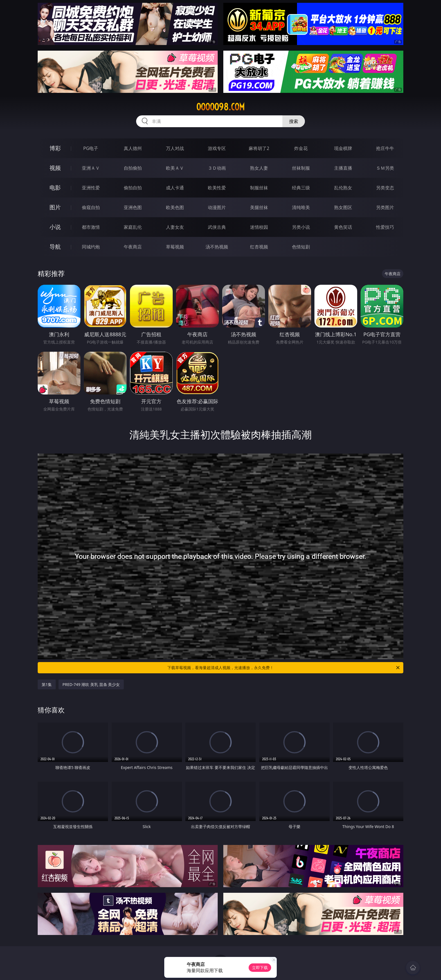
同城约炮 (91, 247)
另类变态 (385, 188)
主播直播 (343, 168)
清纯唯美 (301, 207)
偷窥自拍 (91, 207)
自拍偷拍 (133, 168)
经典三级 (301, 188)
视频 (55, 168)
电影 (55, 188)
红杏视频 (259, 247)
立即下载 (260, 967)
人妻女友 (175, 227)
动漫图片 (217, 207)
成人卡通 (175, 188)
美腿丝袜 (259, 207)
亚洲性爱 (91, 188)
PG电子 (91, 148)
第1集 (47, 684)
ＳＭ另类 (385, 168)
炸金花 (301, 148)
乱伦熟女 (343, 188)
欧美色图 (175, 207)
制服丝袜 (259, 188)
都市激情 (91, 227)
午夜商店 (133, 247)
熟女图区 (343, 207)
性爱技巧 (385, 227)
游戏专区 (217, 148)
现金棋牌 (343, 148)
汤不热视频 (217, 247)
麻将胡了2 (259, 148)
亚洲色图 (133, 207)
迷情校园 (259, 227)
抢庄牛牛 (385, 148)
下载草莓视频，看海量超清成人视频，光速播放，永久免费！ (284, 668)
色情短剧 (301, 247)
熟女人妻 (259, 168)
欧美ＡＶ (175, 168)
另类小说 (301, 227)
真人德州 (133, 148)
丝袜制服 (301, 168)
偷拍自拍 (133, 188)
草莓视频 (175, 247)
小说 (55, 227)
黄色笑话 (343, 227)
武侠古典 (217, 227)
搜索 (294, 121)
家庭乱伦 (133, 227)
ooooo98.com (220, 107)
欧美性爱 (217, 188)
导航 (55, 247)
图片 (55, 207)
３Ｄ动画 (217, 168)
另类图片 (385, 207)
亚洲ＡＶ (91, 168)
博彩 (55, 148)
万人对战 (175, 148)
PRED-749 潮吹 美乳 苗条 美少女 (91, 684)
